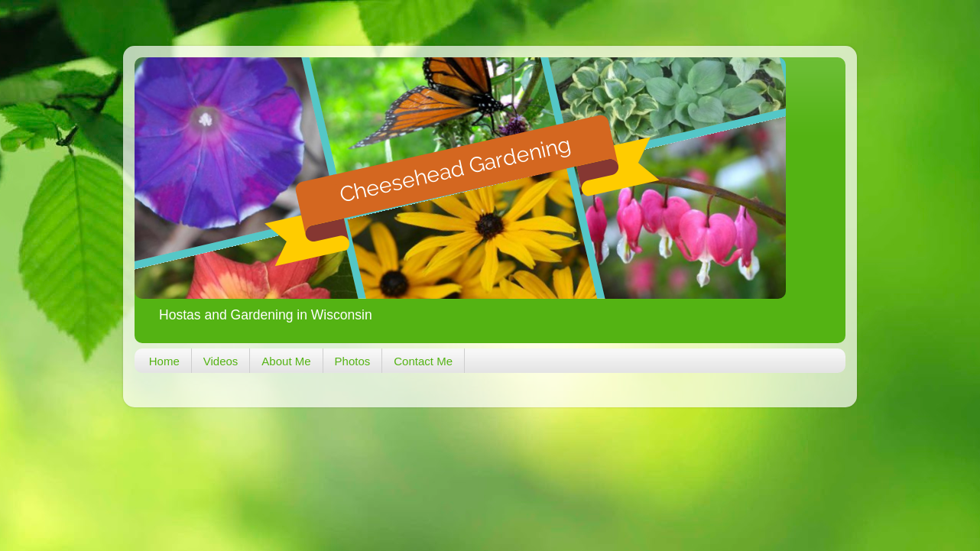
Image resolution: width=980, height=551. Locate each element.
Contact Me (423, 361)
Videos (221, 361)
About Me (286, 361)
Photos (353, 361)
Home (164, 361)
